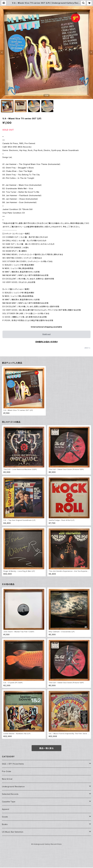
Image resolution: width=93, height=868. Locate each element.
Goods (5, 817)
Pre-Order (7, 771)
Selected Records (10, 794)
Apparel (6, 809)
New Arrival (7, 779)
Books (5, 824)
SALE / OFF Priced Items (13, 764)
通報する (87, 348)
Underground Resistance (13, 786)
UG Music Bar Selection (13, 832)
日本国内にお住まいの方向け (46, 342)
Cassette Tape (9, 802)
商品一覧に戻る (46, 748)
